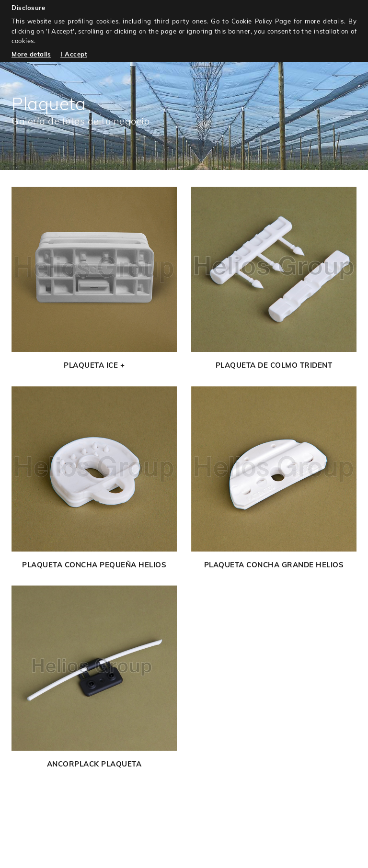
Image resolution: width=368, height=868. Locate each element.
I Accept (74, 54)
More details (31, 54)
